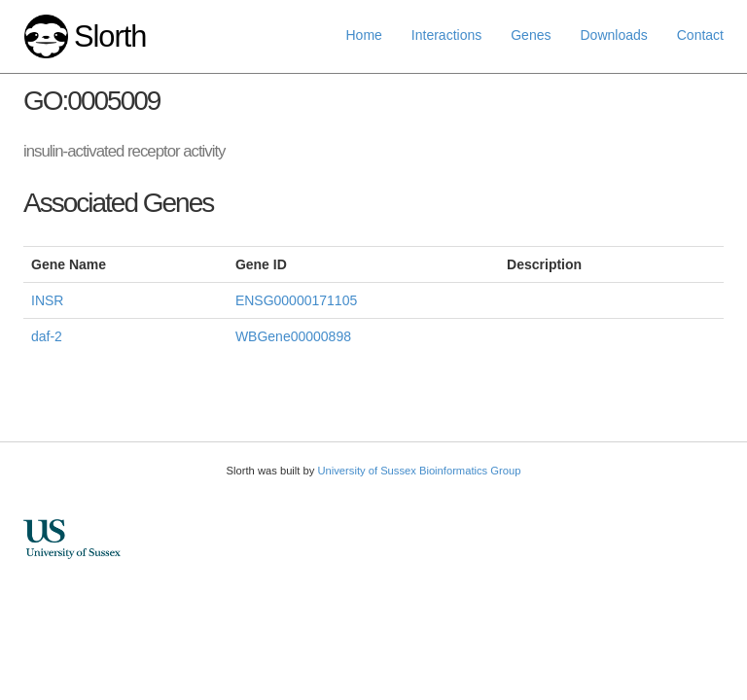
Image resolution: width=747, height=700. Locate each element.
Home (364, 35)
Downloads (613, 35)
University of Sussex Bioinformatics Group (419, 471)
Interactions (446, 35)
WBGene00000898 (293, 336)
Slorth (110, 36)
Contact (700, 35)
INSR (47, 300)
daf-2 (47, 336)
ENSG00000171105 (296, 300)
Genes (531, 35)
